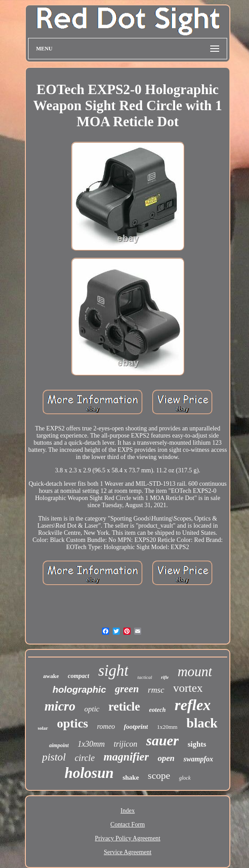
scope (159, 775)
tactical (145, 677)
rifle (165, 677)
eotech (157, 710)
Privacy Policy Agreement (128, 838)
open (166, 758)
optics (73, 723)
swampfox (198, 759)
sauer (162, 740)
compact (78, 676)
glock (185, 778)
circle (85, 758)
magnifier (126, 757)
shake (131, 777)
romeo (106, 726)
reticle (124, 707)
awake (51, 676)
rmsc (156, 690)
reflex (193, 705)
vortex (188, 688)
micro (60, 706)
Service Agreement (128, 852)
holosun (89, 773)
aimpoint (59, 745)
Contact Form (128, 825)
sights (197, 744)
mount (195, 672)
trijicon (125, 744)
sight (113, 671)
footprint (136, 727)
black (202, 723)
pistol (54, 757)
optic (92, 709)
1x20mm (167, 727)
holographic (79, 689)
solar (43, 728)
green (127, 689)
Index (128, 811)
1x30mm (91, 744)
